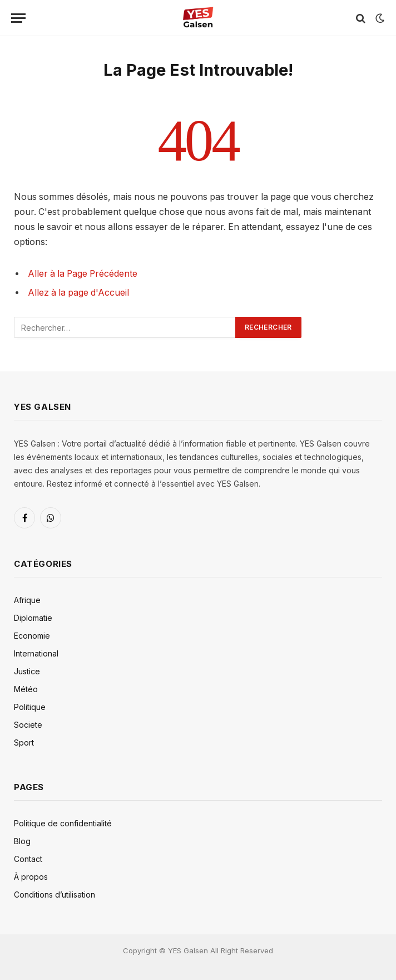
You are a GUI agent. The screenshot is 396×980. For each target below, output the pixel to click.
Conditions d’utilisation (55, 895)
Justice (27, 671)
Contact (28, 859)
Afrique (27, 600)
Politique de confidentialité (63, 823)
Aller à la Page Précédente (83, 274)
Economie (32, 636)
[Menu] (18, 18)
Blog (22, 841)
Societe (28, 725)
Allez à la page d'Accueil (78, 293)
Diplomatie (33, 618)
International (36, 653)
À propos (31, 877)
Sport (24, 743)
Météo (26, 689)
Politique (30, 707)
